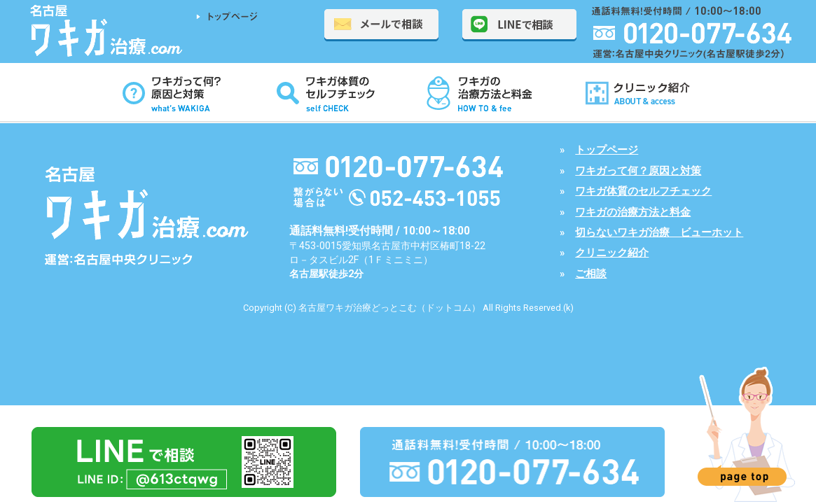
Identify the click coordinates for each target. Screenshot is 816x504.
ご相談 (591, 274)
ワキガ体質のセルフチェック (643, 191)
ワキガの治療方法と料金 (633, 212)
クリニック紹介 (612, 253)
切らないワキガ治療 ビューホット (659, 232)
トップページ (607, 150)
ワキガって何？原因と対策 (638, 171)
